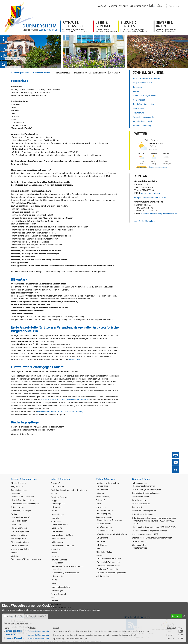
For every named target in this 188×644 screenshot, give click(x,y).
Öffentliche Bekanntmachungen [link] (25, 504)
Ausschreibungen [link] (20, 521)
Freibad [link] (54, 493)
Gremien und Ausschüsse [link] (23, 496)
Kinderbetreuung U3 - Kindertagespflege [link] (105, 512)
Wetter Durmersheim (154, 140)
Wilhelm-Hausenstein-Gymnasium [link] (111, 573)
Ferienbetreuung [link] (103, 496)
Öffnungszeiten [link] (18, 507)
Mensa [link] (99, 548)
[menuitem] (152, 6)
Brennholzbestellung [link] (61, 587)
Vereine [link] (55, 600)
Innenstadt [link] (137, 507)
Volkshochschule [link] (103, 576)
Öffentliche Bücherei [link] (105, 552)
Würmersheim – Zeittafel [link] (63, 545)
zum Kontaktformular (144, 221)
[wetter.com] (142, 168)
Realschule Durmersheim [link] (108, 569)
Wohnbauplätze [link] (139, 545)
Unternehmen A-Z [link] (140, 541)
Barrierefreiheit (139, 6)
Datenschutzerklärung (59, 641)
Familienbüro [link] (103, 486)
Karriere (113, 6)
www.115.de (75, 359)
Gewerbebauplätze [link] (140, 500)
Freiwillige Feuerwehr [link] (60, 497)
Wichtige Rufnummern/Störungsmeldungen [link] (26, 558)
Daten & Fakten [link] (58, 486)
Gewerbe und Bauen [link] (141, 496)
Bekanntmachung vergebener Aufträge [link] (150, 531)
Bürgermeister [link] (17, 486)
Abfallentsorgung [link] (19, 483)
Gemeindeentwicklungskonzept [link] (146, 493)
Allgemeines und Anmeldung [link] (109, 520)
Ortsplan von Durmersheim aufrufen (150, 197)
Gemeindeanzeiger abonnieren (138, 633)
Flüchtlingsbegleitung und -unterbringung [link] (69, 490)
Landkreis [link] (55, 556)
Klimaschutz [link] (58, 576)
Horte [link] (98, 504)
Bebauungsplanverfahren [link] (144, 486)
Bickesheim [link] (57, 528)
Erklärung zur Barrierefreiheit (87, 641)
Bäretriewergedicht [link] (60, 524)
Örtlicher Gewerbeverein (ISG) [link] (145, 534)
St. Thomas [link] (102, 545)
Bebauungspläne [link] (139, 483)
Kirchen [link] (54, 553)
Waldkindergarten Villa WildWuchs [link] (112, 534)
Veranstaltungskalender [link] (21, 549)
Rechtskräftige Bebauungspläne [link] (147, 489)
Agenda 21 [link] (56, 483)
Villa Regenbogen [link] (105, 527)
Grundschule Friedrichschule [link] (109, 558)
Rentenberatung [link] (20, 528)
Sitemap (41, 641)
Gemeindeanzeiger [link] (19, 490)
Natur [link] (55, 511)
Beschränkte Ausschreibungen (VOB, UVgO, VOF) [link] (155, 527)
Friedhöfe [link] (55, 518)
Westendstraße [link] (140, 548)
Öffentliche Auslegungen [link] (143, 514)
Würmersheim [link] (58, 542)
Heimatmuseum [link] (59, 538)
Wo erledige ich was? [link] (22, 531)
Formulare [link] (17, 524)
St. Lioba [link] (101, 541)
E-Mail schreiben (19, 633)
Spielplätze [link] (56, 604)
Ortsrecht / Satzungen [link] (21, 511)
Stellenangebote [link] (18, 538)
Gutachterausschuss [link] (141, 504)
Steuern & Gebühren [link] (20, 542)
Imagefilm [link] (55, 549)
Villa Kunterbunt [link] (104, 524)
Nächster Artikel (41, 72)
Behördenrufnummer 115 (136, 637)
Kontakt (102, 6)
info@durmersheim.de (151, 193)
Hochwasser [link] (57, 563)
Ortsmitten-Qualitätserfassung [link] (66, 573)
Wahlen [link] (14, 553)
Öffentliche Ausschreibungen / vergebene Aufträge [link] (154, 518)
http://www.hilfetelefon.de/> (74, 399)
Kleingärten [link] (57, 507)
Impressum (28, 641)
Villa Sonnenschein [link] (105, 531)
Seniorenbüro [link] (103, 489)
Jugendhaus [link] (101, 507)
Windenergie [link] (57, 590)
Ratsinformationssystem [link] (23, 500)
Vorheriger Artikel (20, 72)
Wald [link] (54, 583)
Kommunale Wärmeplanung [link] (144, 511)
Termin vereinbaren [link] (19, 545)
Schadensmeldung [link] (19, 535)
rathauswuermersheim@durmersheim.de (159, 214)
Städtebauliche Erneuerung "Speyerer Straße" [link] (152, 538)
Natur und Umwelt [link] (59, 560)
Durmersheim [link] (58, 531)
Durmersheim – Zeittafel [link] (63, 535)
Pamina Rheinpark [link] (58, 594)
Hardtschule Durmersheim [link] (108, 565)
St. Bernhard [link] (102, 538)
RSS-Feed (123, 6)
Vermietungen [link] (58, 514)
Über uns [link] (101, 493)
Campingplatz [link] (58, 504)
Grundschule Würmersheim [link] (109, 562)
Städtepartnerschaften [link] (61, 607)
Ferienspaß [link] (100, 500)
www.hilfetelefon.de (50, 399)
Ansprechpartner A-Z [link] (21, 517)
